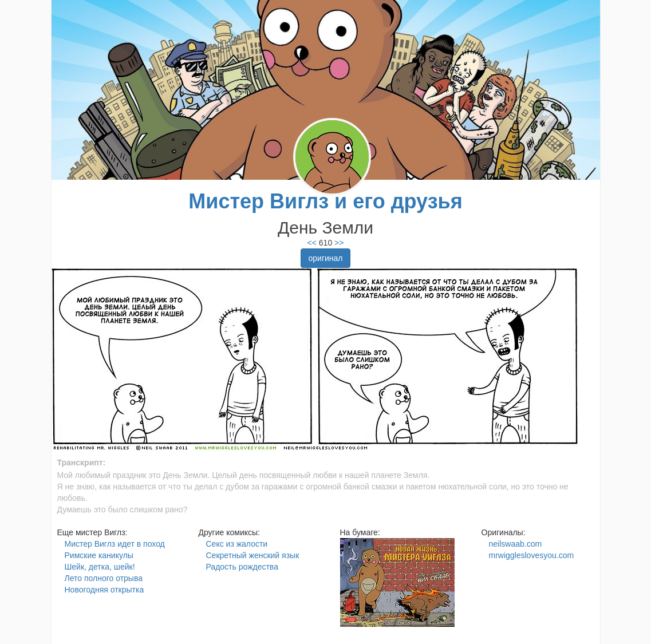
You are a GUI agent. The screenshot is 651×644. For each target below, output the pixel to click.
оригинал (325, 258)
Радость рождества (242, 567)
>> (338, 243)
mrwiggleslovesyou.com (532, 555)
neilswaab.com (516, 544)
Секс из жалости (237, 544)
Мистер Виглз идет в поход (115, 544)
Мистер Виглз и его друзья (325, 201)
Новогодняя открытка (104, 590)
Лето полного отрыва (104, 578)
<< (312, 243)
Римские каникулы (99, 555)
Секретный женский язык (253, 555)
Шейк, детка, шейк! (100, 567)
